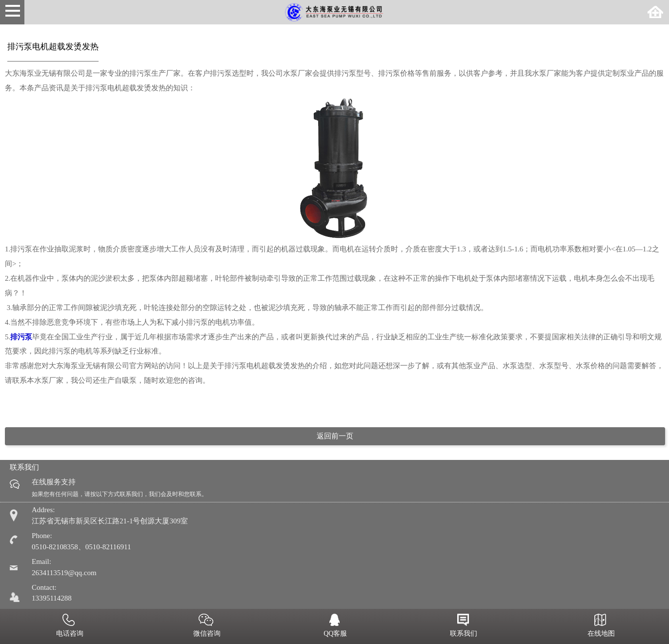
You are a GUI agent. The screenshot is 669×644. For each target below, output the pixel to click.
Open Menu (12, 12)
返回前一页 (335, 436)
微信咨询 (206, 626)
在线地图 (600, 626)
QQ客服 (335, 626)
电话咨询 (69, 626)
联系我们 (463, 626)
